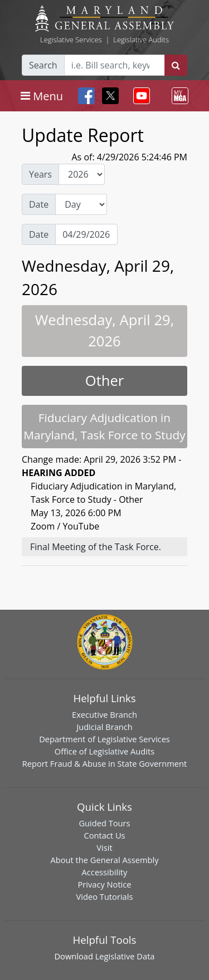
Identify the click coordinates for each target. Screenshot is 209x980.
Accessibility (105, 872)
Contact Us (104, 835)
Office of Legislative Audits (104, 751)
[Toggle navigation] (42, 96)
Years (40, 174)
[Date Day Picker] (86, 234)
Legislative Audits (141, 40)
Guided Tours (104, 823)
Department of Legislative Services (104, 739)
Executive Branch (104, 714)
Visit (104, 847)
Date (39, 204)
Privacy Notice (104, 884)
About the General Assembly (104, 860)
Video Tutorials (105, 896)
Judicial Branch (104, 727)
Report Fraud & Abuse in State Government (104, 763)
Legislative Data (125, 956)
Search (43, 65)
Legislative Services (71, 40)
